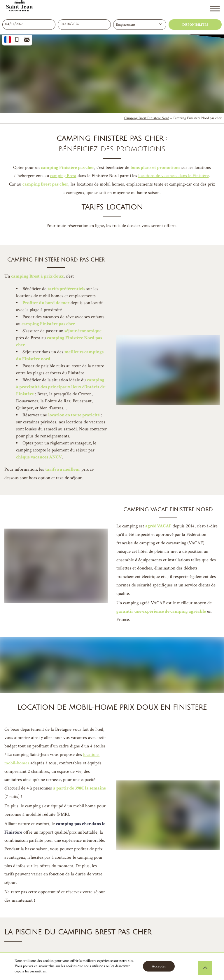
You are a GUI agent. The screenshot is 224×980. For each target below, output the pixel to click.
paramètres (38, 971)
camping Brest (63, 176)
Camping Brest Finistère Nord (147, 118)
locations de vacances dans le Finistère (174, 176)
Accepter (159, 966)
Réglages (193, 966)
